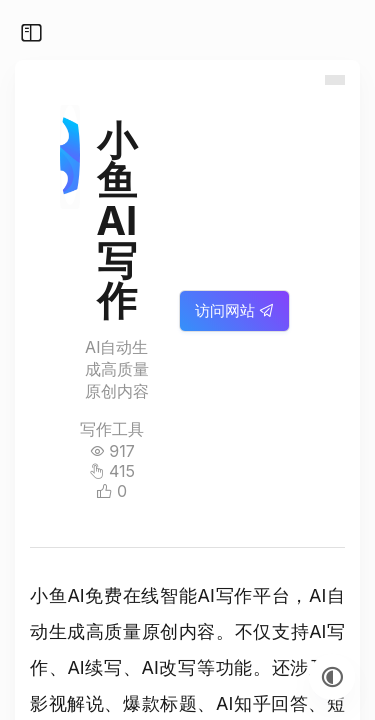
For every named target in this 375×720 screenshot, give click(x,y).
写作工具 (112, 429)
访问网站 (234, 310)
